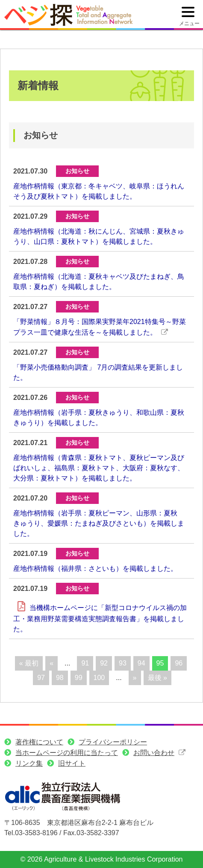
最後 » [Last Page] (157, 678)
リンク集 (29, 763)
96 (179, 663)
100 (99, 678)
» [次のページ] (135, 678)
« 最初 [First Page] (29, 663)
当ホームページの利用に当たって (67, 753)
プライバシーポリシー (113, 742)
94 (141, 663)
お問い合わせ (154, 753)
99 (79, 678)
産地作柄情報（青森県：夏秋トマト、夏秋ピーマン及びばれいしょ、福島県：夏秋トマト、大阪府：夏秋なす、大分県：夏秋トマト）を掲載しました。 (99, 468)
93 (123, 663)
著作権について (39, 742)
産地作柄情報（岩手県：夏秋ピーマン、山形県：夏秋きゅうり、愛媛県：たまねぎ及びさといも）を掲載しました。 (99, 523)
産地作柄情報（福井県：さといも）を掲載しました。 (95, 569)
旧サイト (72, 763)
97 (41, 678)
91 (85, 663)
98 (60, 678)
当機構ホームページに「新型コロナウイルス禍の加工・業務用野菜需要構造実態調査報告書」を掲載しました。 (100, 618)
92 (104, 663)
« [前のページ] (51, 663)
